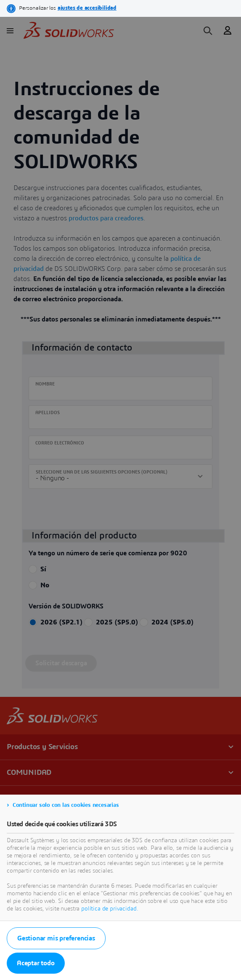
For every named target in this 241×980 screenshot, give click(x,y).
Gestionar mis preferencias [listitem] (56, 938)
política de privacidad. (110, 909)
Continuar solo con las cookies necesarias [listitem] (66, 805)
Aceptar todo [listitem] (36, 963)
